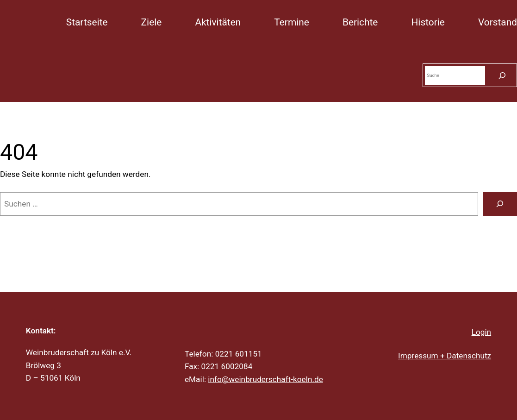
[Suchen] (502, 75)
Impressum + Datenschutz (445, 356)
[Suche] (500, 204)
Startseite (87, 22)
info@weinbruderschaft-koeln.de (265, 379)
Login (482, 332)
